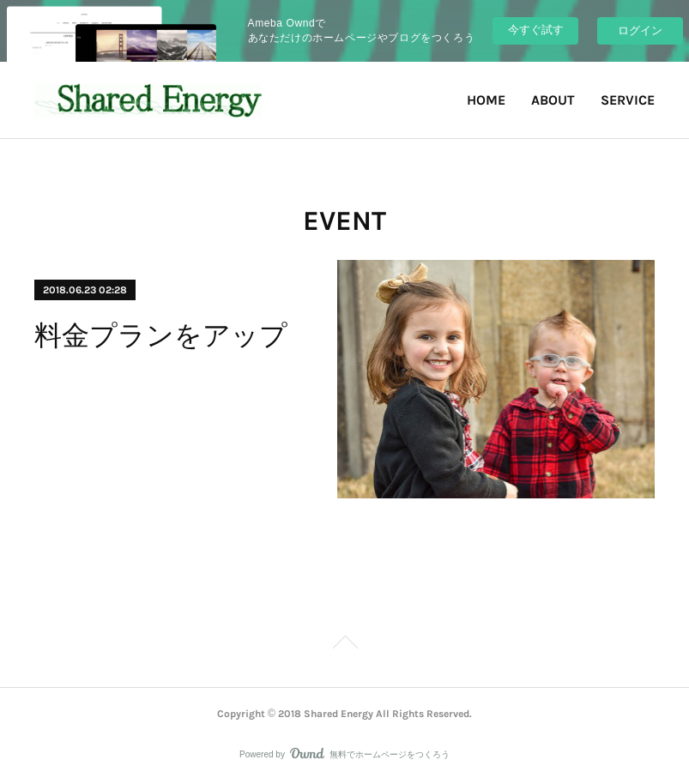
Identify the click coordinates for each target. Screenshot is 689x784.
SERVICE (628, 100)
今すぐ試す (536, 30)
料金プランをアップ (161, 335)
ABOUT (553, 100)
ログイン (640, 30)
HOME (486, 100)
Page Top (344, 645)
